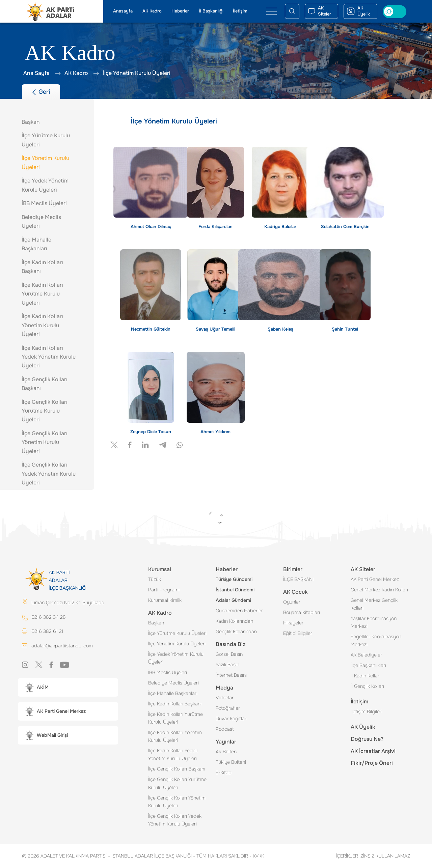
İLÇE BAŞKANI (298, 579)
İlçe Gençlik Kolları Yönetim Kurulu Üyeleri (177, 802)
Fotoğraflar (228, 708)
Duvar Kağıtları (232, 719)
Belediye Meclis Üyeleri (173, 683)
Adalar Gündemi (233, 600)
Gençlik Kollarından (236, 632)
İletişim (240, 11)
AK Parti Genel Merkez (375, 579)
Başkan (156, 623)
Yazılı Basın (227, 665)
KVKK (257, 856)
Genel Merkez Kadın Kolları (379, 590)
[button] (68, 687)
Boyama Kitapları (302, 612)
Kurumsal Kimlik (165, 600)
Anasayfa (123, 11)
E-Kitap (224, 773)
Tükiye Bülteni (231, 762)
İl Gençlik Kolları (367, 686)
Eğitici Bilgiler (298, 633)
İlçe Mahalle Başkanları (173, 693)
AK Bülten (226, 752)
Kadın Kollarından (234, 621)
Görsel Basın (229, 654)
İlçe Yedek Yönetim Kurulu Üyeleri (176, 658)
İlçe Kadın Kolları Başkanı (175, 704)
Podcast (225, 729)
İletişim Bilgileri (367, 711)
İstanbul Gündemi (235, 590)
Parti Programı (164, 590)
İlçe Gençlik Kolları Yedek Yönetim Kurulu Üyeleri (175, 820)
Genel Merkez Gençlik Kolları (374, 604)
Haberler (180, 11)
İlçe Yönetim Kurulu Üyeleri (177, 644)
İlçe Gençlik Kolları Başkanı (177, 769)
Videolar (225, 698)
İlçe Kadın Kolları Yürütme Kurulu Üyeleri (175, 718)
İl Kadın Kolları (366, 676)
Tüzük (155, 579)
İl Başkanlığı (211, 11)
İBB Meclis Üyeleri (168, 672)
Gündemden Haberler (239, 611)
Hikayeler (293, 623)
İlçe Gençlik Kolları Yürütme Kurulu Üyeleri (177, 783)
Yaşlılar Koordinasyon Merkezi (374, 622)
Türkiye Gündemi (234, 579)
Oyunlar (292, 602)
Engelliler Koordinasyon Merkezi (376, 640)
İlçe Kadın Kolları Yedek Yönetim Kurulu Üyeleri (173, 754)
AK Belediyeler (366, 655)
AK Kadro (152, 11)
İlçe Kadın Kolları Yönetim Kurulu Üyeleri (175, 736)
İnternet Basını (231, 675)
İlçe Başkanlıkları (368, 665)
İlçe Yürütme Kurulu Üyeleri (177, 633)
